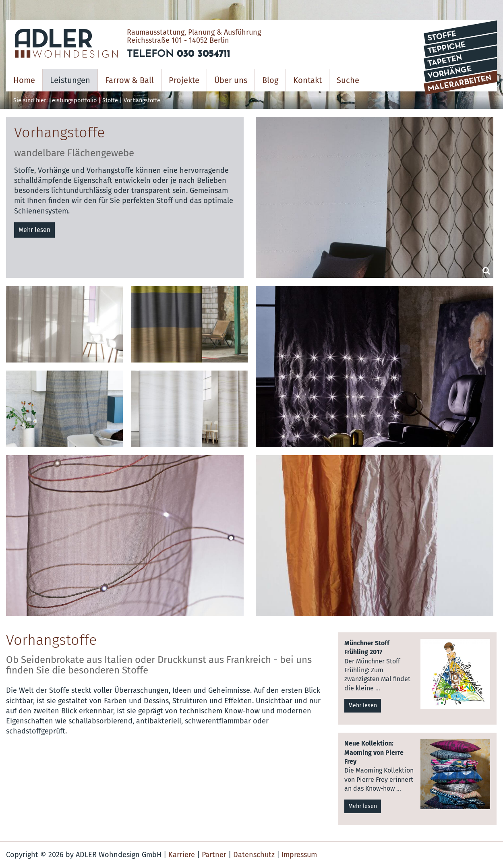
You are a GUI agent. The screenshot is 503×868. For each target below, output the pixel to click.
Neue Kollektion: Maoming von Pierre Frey (374, 752)
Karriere (182, 855)
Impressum (299, 855)
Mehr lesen (34, 230)
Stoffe (110, 100)
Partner (214, 855)
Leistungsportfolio (73, 100)
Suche (348, 80)
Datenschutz (254, 855)
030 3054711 (203, 54)
